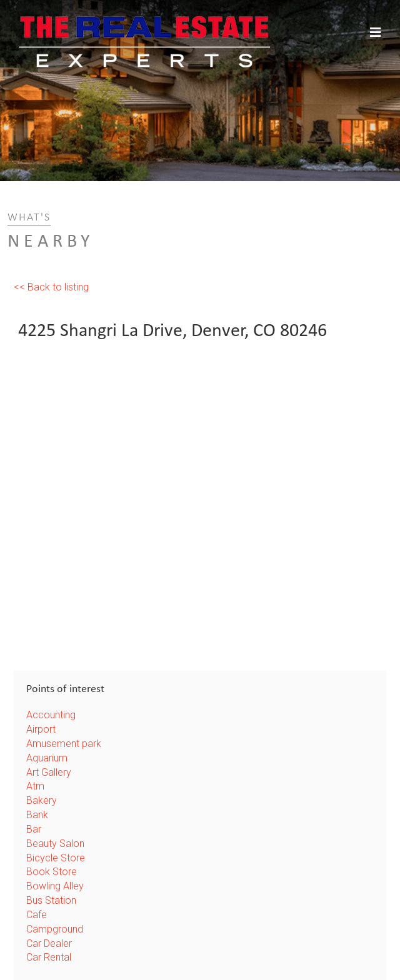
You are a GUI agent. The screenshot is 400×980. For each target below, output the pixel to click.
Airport (41, 729)
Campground (55, 929)
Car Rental (49, 957)
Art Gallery (49, 772)
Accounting (51, 715)
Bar (34, 829)
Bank (37, 815)
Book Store (52, 872)
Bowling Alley (55, 886)
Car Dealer (49, 943)
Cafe (37, 915)
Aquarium (47, 758)
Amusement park (64, 744)
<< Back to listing (51, 287)
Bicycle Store (56, 858)
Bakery (42, 800)
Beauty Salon (55, 844)
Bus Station (51, 900)
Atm (35, 786)
